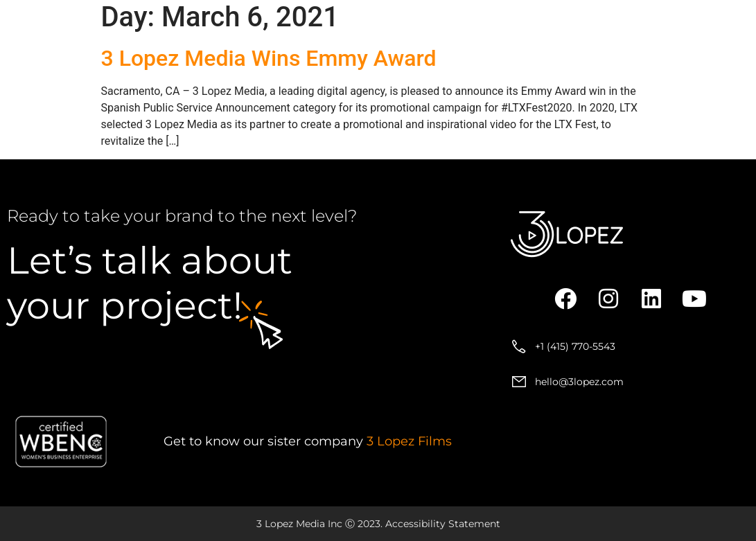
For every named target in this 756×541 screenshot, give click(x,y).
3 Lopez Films (409, 441)
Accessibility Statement (443, 524)
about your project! (150, 283)
